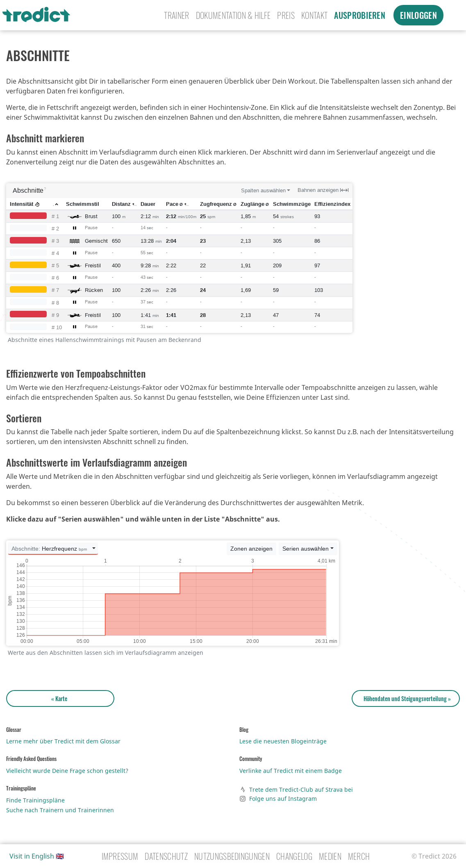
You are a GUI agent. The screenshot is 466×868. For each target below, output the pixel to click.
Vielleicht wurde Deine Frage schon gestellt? (67, 771)
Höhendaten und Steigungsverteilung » (406, 698)
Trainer (176, 15)
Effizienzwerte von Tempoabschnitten (76, 373)
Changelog (294, 856)
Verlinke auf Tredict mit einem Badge (291, 771)
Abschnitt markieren (45, 138)
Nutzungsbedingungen (232, 856)
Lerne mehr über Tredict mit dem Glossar (63, 741)
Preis (286, 15)
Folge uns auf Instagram (278, 799)
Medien (330, 856)
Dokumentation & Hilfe (233, 15)
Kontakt (314, 15)
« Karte (60, 698)
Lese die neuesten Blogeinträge (283, 741)
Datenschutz (166, 856)
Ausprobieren (360, 15)
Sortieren (24, 418)
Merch (359, 856)
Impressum (120, 856)
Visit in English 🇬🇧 (37, 856)
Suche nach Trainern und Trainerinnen (60, 810)
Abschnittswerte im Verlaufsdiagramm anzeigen (97, 462)
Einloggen (418, 15)
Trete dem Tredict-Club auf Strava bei (296, 790)
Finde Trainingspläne (35, 800)
